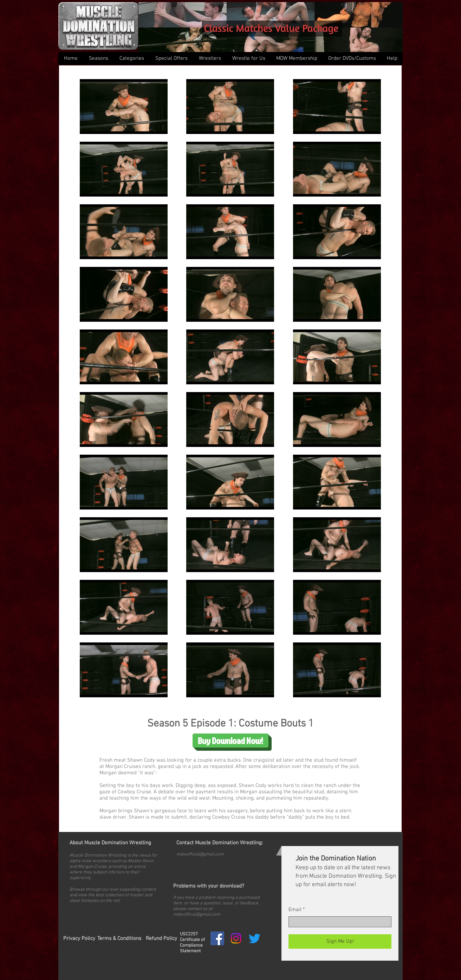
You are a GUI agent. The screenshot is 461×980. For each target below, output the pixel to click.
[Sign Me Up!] (340, 941)
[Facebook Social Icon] (217, 938)
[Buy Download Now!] (230, 741)
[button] (131, 58)
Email (295, 910)
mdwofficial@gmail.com (200, 854)
